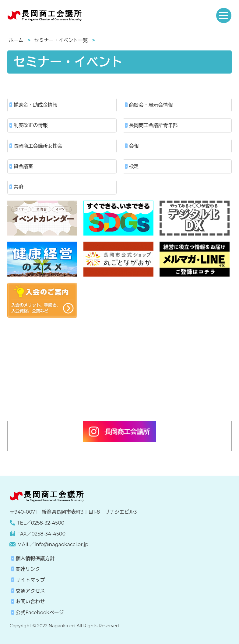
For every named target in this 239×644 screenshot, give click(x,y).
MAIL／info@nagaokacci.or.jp (53, 544)
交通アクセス (30, 591)
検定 (134, 166)
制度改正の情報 (31, 125)
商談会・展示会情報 (151, 105)
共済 (19, 187)
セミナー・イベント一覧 (61, 40)
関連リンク (28, 569)
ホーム (16, 40)
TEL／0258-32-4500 (41, 523)
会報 (134, 146)
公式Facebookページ (40, 613)
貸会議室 (23, 166)
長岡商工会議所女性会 (38, 146)
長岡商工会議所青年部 (153, 125)
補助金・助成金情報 (36, 105)
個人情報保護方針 (35, 558)
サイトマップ (30, 580)
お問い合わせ (30, 602)
